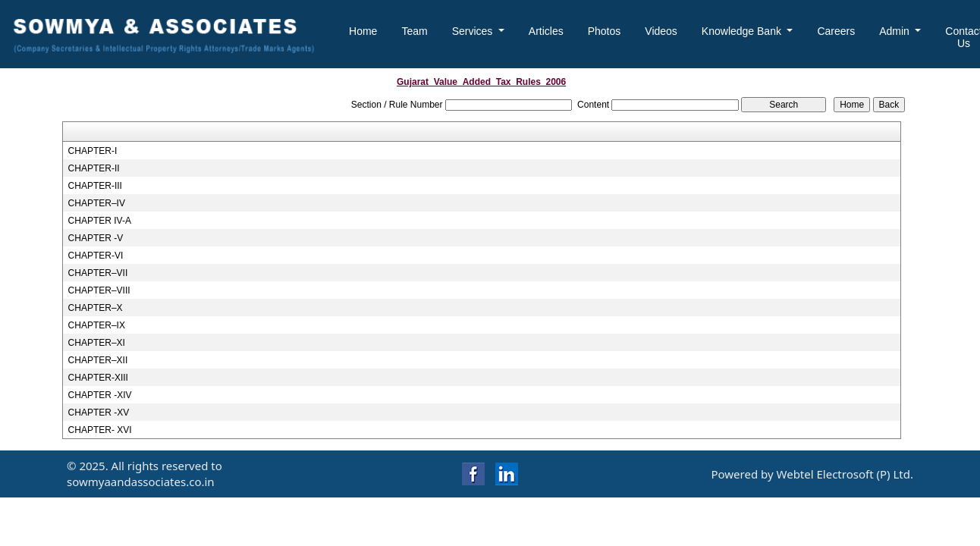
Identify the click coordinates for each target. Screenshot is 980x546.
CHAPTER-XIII (98, 378)
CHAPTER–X (96, 308)
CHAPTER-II (94, 168)
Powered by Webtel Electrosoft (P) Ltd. (812, 474)
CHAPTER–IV (97, 203)
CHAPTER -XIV (100, 395)
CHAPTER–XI (97, 343)
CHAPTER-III (95, 186)
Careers (836, 31)
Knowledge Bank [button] (743, 31)
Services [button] (474, 31)
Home (363, 31)
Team (414, 31)
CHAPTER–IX (97, 325)
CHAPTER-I (93, 151)
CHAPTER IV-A (100, 221)
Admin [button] (896, 31)
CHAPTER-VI (96, 256)
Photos (605, 31)
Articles (546, 31)
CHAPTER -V (96, 238)
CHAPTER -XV (99, 413)
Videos (661, 31)
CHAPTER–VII (98, 273)
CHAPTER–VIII (99, 290)
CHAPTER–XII (98, 360)
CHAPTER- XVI (100, 430)
